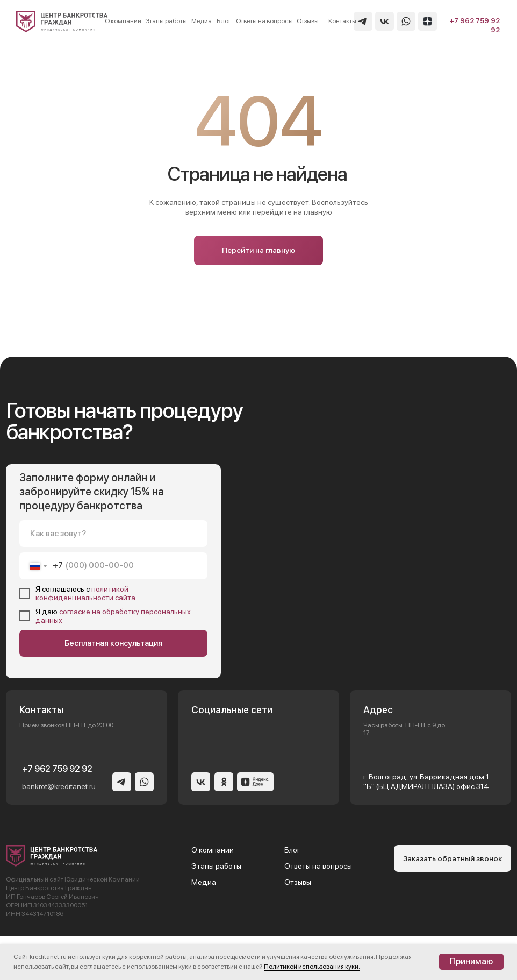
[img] (62, 22)
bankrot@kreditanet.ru (59, 786)
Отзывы (298, 882)
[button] (453, 858)
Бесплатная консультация (113, 643)
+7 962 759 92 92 (57, 769)
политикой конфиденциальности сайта (85, 593)
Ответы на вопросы (318, 866)
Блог (292, 850)
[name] (113, 534)
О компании (213, 850)
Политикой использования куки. (312, 967)
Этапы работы (216, 866)
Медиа (204, 882)
